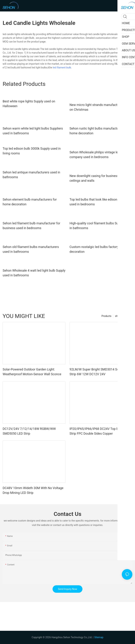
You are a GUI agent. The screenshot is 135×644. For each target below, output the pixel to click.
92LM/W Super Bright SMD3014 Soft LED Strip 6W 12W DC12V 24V (99, 372)
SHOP (127, 316)
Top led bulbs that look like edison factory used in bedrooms (99, 202)
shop (118, 316)
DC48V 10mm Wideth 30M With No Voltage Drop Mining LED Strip (33, 490)
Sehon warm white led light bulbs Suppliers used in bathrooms (33, 131)
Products (106, 316)
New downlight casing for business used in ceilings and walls (100, 178)
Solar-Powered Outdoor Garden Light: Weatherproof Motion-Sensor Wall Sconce (32, 372)
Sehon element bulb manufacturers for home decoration (30, 202)
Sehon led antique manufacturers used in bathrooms (31, 175)
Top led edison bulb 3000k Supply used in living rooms (32, 151)
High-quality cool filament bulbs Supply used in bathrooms (101, 226)
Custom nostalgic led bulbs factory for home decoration (101, 249)
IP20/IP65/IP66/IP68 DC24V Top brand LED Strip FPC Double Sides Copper (100, 431)
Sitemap (99, 637)
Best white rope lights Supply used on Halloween (29, 104)
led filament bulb (62, 68)
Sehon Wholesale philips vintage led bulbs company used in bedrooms (99, 155)
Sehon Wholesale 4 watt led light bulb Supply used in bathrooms (34, 273)
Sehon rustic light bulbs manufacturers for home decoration (99, 131)
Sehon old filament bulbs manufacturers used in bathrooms (31, 249)
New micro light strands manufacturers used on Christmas (101, 107)
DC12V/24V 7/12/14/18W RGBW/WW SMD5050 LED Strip (29, 431)
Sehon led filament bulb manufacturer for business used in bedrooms (31, 226)
